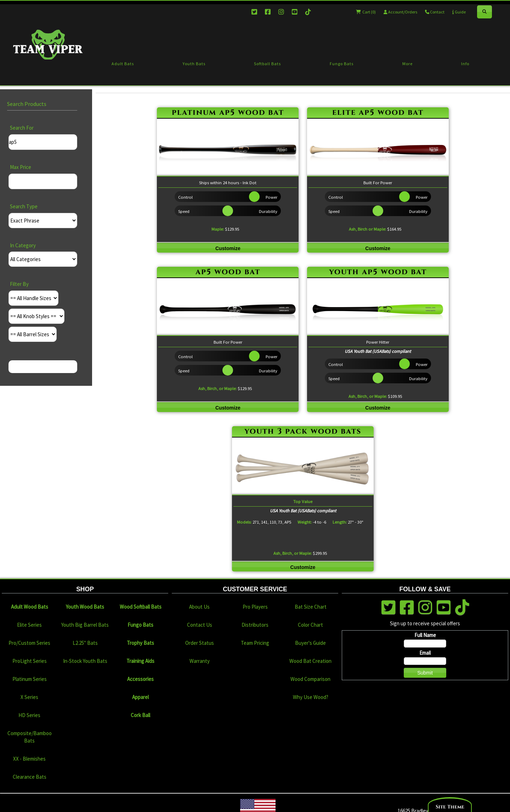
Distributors (255, 625)
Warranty (200, 661)
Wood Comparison (310, 679)
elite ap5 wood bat (378, 112)
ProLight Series (30, 661)
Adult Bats (123, 64)
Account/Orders (400, 12)
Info (465, 64)
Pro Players (255, 607)
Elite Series (29, 625)
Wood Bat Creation (310, 661)
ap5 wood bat (228, 272)
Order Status (200, 643)
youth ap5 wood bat (378, 272)
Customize (228, 248)
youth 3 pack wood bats (303, 431)
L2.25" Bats (85, 643)
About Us (199, 607)
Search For (22, 128)
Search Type (24, 206)
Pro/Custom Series (29, 643)
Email (425, 653)
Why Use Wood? (311, 697)
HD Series (29, 715)
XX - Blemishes (29, 759)
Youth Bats (194, 64)
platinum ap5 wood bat (228, 112)
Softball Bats (267, 64)
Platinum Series (30, 679)
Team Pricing (255, 643)
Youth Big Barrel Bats (85, 625)
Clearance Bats (30, 777)
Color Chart (310, 625)
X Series (29, 697)
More (407, 64)
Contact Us (200, 625)
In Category (23, 245)
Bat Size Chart (311, 607)
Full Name (425, 635)
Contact (435, 12)
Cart (366, 12)
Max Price (21, 167)
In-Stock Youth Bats (85, 661)
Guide (459, 12)
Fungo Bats (342, 64)
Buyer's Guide (310, 643)
